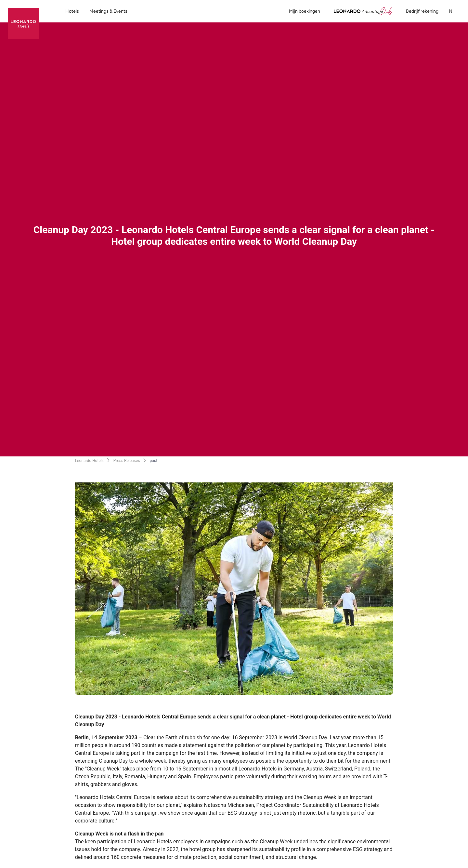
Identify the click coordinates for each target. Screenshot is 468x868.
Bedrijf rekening (422, 11)
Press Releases (127, 461)
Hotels (72, 11)
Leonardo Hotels (89, 461)
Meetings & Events (108, 11)
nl (455, 11)
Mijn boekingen (305, 11)
